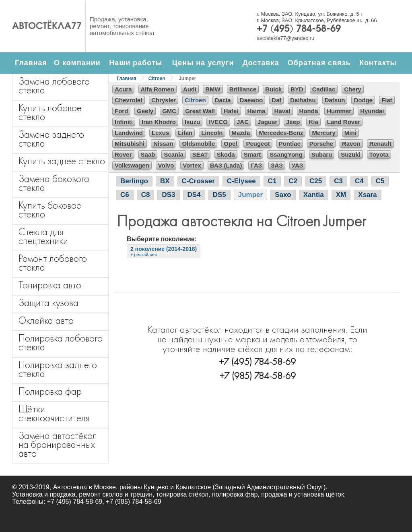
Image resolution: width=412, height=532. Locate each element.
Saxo (283, 195)
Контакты (378, 63)
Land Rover (344, 122)
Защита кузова (48, 303)
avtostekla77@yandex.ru (285, 38)
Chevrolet (129, 100)
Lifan (185, 133)
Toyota (379, 154)
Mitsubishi (130, 144)
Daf (276, 100)
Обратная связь (319, 63)
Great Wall (200, 111)
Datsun (335, 100)
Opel (230, 144)
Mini (350, 133)
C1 (272, 181)
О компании (77, 63)
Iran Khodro (159, 122)
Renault (380, 144)
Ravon (351, 144)
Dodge (363, 100)
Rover (123, 154)
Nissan (163, 144)
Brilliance (243, 89)
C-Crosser (198, 181)
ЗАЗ (277, 165)
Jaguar (267, 122)
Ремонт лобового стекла (53, 263)
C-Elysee (241, 181)
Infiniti (124, 122)
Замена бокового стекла (54, 183)
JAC (243, 122)
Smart (252, 154)
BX (165, 181)
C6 (125, 195)
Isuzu (192, 122)
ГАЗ (256, 165)
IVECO (218, 122)
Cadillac (324, 89)
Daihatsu (303, 100)
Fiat (387, 100)
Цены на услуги (203, 63)
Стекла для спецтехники (43, 236)
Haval (282, 111)
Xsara (367, 195)
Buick (273, 89)
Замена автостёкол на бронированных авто (58, 444)
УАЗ (297, 165)
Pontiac (290, 144)
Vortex (192, 165)
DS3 (168, 195)
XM (341, 195)
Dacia (223, 100)
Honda (309, 111)
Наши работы (136, 63)
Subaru (322, 154)
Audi (190, 89)
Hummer (339, 111)
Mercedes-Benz (281, 133)
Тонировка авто (50, 285)
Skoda (226, 154)
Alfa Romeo (158, 89)
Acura (123, 89)
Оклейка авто (46, 320)
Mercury (323, 133)
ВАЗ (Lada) (226, 165)
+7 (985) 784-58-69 (257, 376)
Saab (148, 154)
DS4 (194, 195)
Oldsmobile (198, 144)
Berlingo (134, 181)
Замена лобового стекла (54, 86)
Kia (313, 122)
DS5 (219, 195)
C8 (146, 195)
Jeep (293, 122)
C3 (338, 181)
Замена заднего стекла (51, 139)
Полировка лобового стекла (61, 343)
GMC (169, 111)
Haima (256, 111)
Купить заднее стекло (62, 161)
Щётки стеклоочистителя (54, 413)
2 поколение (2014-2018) (164, 251)
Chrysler (164, 100)
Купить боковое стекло (50, 210)
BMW (213, 89)
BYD (297, 89)
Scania (173, 154)
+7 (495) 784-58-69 (299, 29)
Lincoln (212, 133)
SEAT (200, 154)
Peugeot (258, 144)
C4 (359, 181)
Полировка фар (50, 391)
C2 (293, 181)
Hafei (231, 111)
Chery (353, 89)
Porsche (321, 144)
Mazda (241, 133)
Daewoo (251, 100)
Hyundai (372, 111)
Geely (145, 111)
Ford (121, 111)
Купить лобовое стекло (50, 112)
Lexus (160, 133)
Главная (31, 63)
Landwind (129, 133)
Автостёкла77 (47, 27)
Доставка (261, 63)
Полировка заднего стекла (58, 369)
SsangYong (286, 154)
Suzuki (350, 154)
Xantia (314, 195)
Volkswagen (132, 165)
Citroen (157, 79)
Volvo (166, 165)
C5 (380, 181)
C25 (316, 181)
